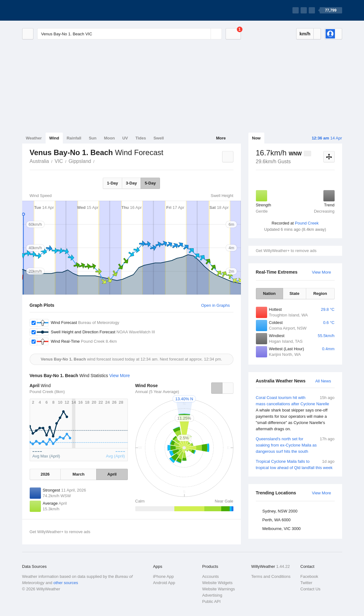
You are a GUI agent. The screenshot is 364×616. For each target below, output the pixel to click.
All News (323, 381)
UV (125, 138)
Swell (159, 138)
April (112, 474)
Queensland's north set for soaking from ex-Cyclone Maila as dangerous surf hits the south (295, 445)
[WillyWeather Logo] (52, 10)
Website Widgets (217, 583)
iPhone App (164, 576)
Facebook (309, 576)
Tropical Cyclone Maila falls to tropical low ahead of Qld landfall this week (295, 464)
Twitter (306, 583)
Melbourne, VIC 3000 (282, 529)
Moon (110, 138)
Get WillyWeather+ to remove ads (286, 251)
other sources (66, 583)
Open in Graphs (216, 305)
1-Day (112, 183)
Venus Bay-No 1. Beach (98, 161)
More (221, 138)
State (294, 293)
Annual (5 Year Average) (157, 392)
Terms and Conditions (271, 576)
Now (256, 138)
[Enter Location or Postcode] (130, 34)
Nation (269, 293)
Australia (39, 161)
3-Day (131, 183)
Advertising (212, 595)
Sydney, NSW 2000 (280, 511)
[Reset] (205, 34)
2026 (45, 474)
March (78, 474)
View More (321, 272)
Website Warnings (219, 589)
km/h (305, 34)
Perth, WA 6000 (277, 520)
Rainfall (74, 138)
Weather (34, 138)
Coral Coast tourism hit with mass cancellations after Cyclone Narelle (295, 413)
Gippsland (80, 161)
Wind (54, 138)
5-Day (150, 183)
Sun (93, 138)
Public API (211, 601)
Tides (141, 138)
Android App (164, 583)
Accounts (210, 576)
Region (320, 293)
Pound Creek (307, 223)
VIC (59, 161)
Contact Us (310, 589)
